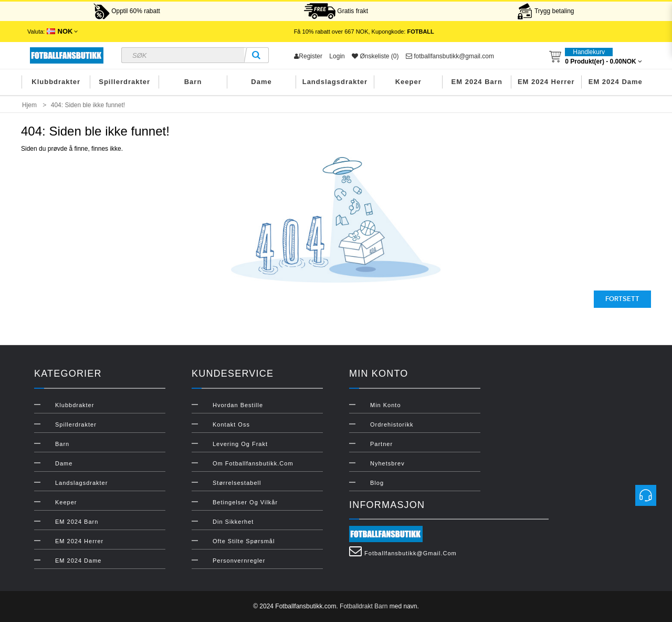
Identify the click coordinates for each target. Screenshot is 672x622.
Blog (377, 483)
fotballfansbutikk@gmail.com (450, 56)
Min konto (386, 405)
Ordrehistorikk (392, 424)
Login (337, 56)
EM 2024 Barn (477, 82)
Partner (381, 444)
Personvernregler (239, 561)
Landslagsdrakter (335, 82)
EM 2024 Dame (616, 82)
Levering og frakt (240, 444)
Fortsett (622, 299)
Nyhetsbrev (387, 463)
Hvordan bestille (238, 405)
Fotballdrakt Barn (364, 606)
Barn (193, 82)
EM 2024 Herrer (546, 82)
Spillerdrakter (124, 82)
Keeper (408, 82)
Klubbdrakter (56, 82)
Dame (261, 82)
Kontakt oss (231, 424)
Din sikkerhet (233, 522)
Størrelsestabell (237, 483)
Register (308, 56)
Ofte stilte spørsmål (244, 541)
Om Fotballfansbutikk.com (253, 463)
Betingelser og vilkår (245, 502)
